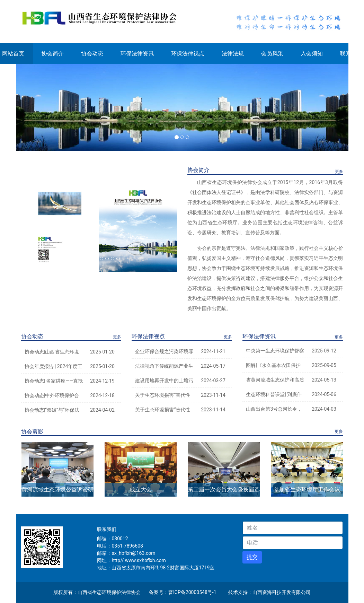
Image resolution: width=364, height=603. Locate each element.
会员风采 (272, 54)
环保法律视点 (188, 54)
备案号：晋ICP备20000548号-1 (183, 592)
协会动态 (92, 54)
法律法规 (233, 54)
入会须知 (312, 54)
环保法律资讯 (137, 54)
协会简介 (53, 54)
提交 (252, 557)
